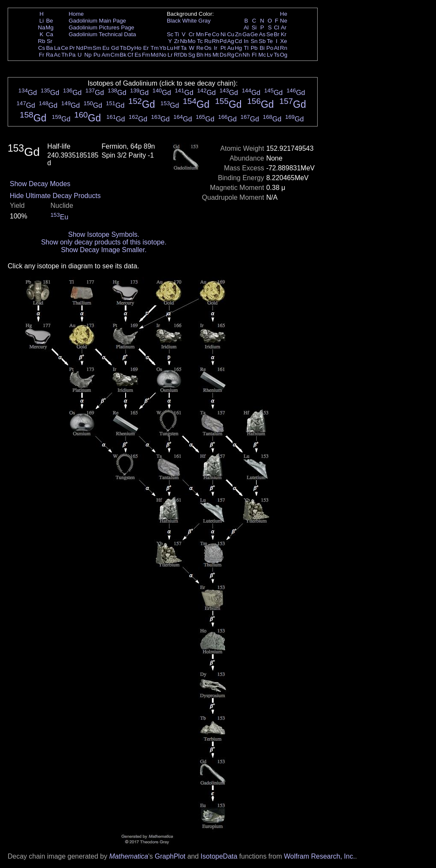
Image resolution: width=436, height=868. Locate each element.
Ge (254, 34)
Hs (208, 55)
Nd (80, 48)
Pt (223, 48)
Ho (138, 48)
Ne (284, 21)
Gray (205, 21)
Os (208, 48)
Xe (284, 41)
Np (88, 55)
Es (138, 55)
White (189, 21)
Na (42, 27)
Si (254, 27)
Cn (238, 55)
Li (41, 21)
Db (184, 55)
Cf (130, 55)
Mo (192, 41)
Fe (208, 34)
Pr (72, 48)
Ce (65, 48)
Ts (277, 55)
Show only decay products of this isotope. (103, 242)
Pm (88, 48)
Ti (177, 34)
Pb (254, 48)
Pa (72, 55)
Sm (97, 48)
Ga (246, 34)
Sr (50, 41)
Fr (42, 55)
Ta (184, 48)
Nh (246, 55)
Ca (50, 34)
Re (200, 48)
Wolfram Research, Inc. (320, 856)
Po (270, 48)
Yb (163, 48)
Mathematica (129, 856)
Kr (283, 34)
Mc (262, 55)
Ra (50, 55)
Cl (277, 27)
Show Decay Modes (40, 184)
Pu (97, 55)
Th (65, 55)
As (262, 34)
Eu (106, 48)
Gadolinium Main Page (97, 21)
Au (230, 48)
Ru (208, 41)
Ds (223, 55)
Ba (49, 48)
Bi (262, 48)
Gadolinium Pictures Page (101, 27)
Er (146, 48)
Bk (123, 55)
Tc (200, 41)
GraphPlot (170, 856)
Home (76, 14)
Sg (192, 55)
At (277, 48)
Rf (176, 55)
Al (246, 27)
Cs (41, 48)
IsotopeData (219, 856)
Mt (216, 55)
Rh (216, 41)
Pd (223, 41)
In (246, 41)
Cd (238, 41)
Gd (115, 48)
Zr (177, 41)
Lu (170, 48)
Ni (223, 34)
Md (155, 55)
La (57, 48)
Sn (254, 41)
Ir (215, 48)
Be (49, 21)
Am (106, 55)
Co (216, 34)
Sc (170, 34)
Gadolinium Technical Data (102, 34)
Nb (184, 41)
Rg (231, 55)
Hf (176, 48)
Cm (115, 55)
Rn (284, 48)
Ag (230, 41)
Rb (42, 41)
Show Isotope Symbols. (104, 234)
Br (277, 34)
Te (270, 41)
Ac (57, 55)
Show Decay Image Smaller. (104, 250)
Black (174, 21)
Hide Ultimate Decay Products (55, 196)
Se (270, 34)
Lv (270, 55)
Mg (50, 27)
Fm (146, 55)
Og (284, 55)
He (284, 14)
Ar (283, 27)
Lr (170, 55)
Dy (130, 48)
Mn (200, 34)
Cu (231, 34)
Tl (246, 48)
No (163, 55)
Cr (192, 34)
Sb (262, 41)
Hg (238, 48)
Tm (154, 48)
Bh (200, 55)
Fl (254, 55)
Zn (238, 34)
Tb (123, 48)
